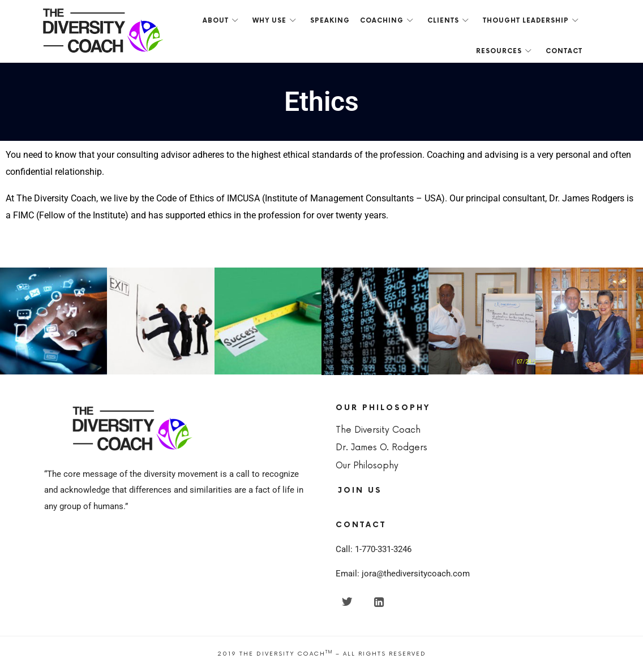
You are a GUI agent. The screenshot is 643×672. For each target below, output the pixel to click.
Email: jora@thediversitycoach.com (403, 574)
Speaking (330, 21)
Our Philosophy (367, 466)
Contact (564, 51)
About (216, 21)
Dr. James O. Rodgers (381, 448)
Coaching (382, 21)
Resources (499, 51)
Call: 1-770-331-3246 (374, 549)
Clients (443, 21)
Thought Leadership (526, 21)
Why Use (269, 21)
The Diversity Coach (378, 430)
